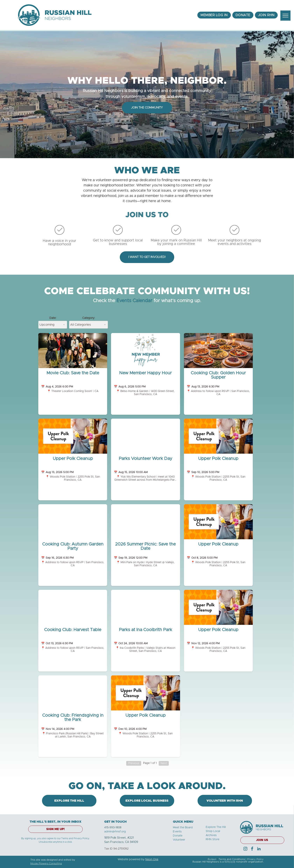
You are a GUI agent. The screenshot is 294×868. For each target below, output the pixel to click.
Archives (211, 835)
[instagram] (245, 849)
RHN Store (213, 839)
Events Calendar (134, 301)
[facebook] (252, 849)
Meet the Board (183, 828)
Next (164, 763)
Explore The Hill (216, 827)
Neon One (152, 859)
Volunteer (179, 840)
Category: (89, 318)
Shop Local (213, 831)
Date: (53, 318)
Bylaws (212, 859)
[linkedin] (259, 849)
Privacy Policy (255, 859)
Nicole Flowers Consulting (46, 864)
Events (177, 832)
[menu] (285, 16)
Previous (134, 763)
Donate (178, 836)
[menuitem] (214, 15)
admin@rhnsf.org (115, 832)
